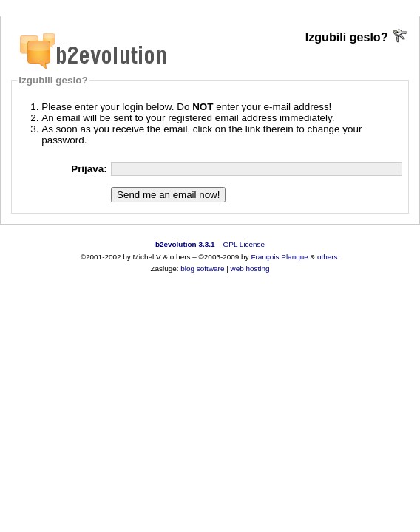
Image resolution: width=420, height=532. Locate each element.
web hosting (250, 269)
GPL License (244, 244)
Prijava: (89, 169)
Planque (294, 257)
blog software (202, 269)
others (328, 257)
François (265, 257)
